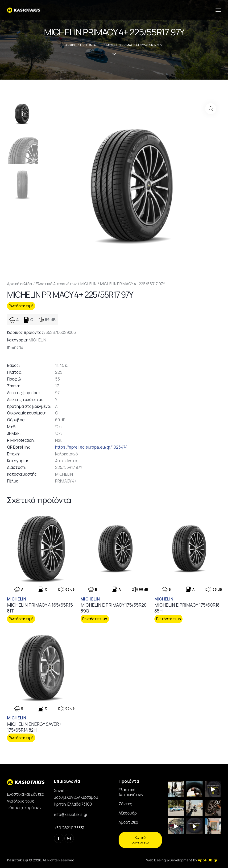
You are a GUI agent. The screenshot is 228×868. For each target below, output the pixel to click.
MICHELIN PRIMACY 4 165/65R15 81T (40, 608)
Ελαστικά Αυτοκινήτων (56, 284)
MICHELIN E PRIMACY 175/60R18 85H (187, 608)
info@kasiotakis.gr (71, 814)
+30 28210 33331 (69, 828)
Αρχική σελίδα (20, 284)
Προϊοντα (88, 45)
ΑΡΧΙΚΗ (71, 45)
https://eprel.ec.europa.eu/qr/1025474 (91, 447)
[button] (211, 109)
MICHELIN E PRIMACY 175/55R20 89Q (114, 608)
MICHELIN (89, 284)
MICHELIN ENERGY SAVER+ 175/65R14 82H (34, 727)
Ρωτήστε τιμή (21, 306)
